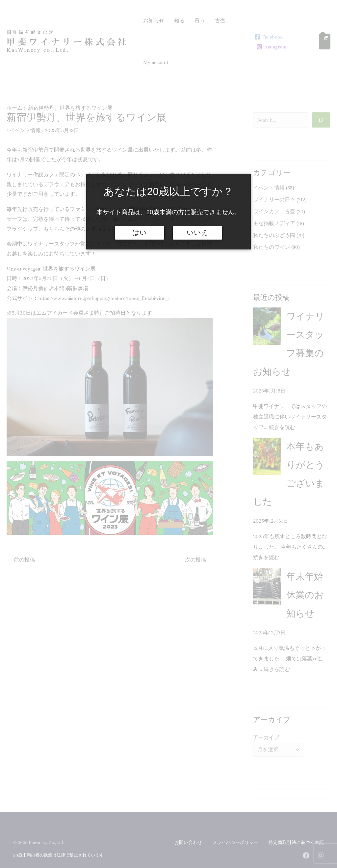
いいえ (197, 233)
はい (140, 233)
